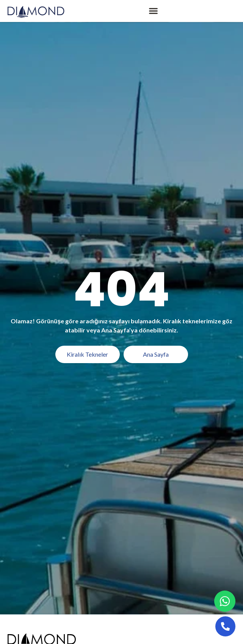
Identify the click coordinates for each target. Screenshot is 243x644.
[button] (154, 11)
